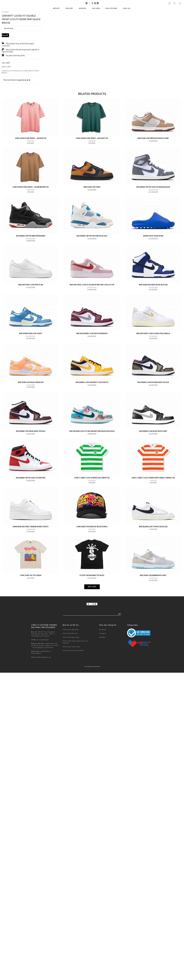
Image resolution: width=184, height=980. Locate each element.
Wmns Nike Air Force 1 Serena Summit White (31, 928)
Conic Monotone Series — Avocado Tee (92, 539)
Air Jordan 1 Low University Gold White (92, 784)
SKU (3, 468)
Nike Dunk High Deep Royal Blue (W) (153, 686)
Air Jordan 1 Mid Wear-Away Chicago (31, 832)
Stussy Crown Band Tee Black (92, 977)
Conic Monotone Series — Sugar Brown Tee (31, 588)
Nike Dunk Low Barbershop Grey (153, 977)
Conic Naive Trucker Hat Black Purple (92, 928)
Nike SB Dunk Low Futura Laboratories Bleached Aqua (92, 832)
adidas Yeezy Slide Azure (153, 637)
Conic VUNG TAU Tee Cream (31, 977)
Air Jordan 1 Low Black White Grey (153, 832)
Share (5, 437)
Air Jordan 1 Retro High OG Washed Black (153, 588)
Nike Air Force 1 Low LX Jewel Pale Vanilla (153, 735)
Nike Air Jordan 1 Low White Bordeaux (92, 735)
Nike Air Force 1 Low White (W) (31, 686)
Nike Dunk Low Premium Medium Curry (153, 539)
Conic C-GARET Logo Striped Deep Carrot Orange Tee (153, 879)
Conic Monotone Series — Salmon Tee (31, 539)
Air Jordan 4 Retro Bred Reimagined (31, 637)
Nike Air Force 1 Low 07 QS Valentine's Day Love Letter (92, 686)
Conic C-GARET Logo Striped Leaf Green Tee (92, 879)
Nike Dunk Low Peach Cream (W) (31, 784)
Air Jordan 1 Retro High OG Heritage (31, 879)
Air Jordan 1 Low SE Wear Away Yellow (153, 784)
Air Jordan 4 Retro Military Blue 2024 (92, 637)
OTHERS (5, 413)
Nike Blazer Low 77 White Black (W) (153, 928)
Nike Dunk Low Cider (92, 588)
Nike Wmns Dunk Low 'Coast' (31, 735)
